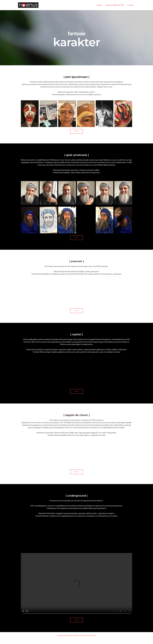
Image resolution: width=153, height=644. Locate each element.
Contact (130, 5)
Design (100, 5)
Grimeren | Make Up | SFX (115, 5)
